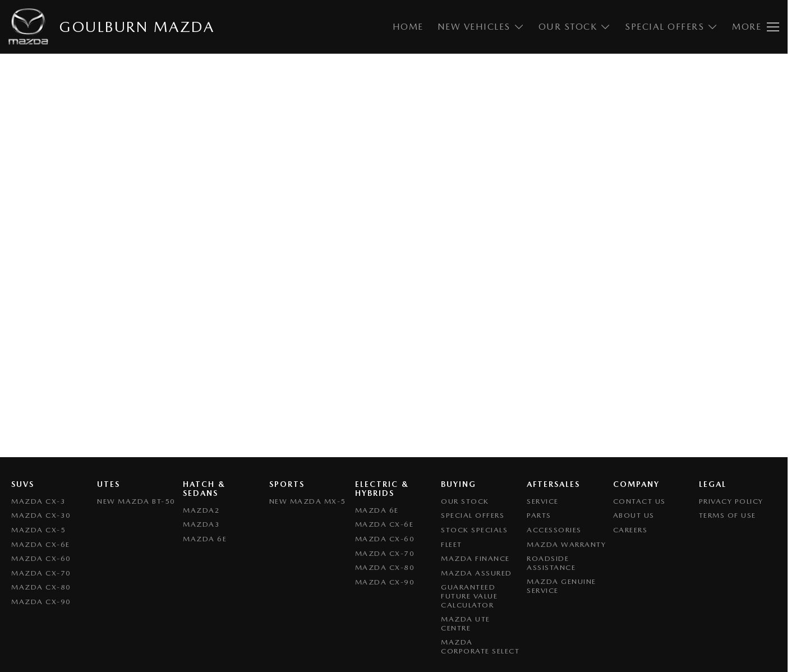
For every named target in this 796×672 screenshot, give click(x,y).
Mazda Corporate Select (480, 646)
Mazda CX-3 (38, 501)
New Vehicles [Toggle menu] (481, 27)
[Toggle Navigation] (756, 27)
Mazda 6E (205, 539)
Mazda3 (201, 524)
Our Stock (465, 501)
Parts (539, 515)
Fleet (452, 544)
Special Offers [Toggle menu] (671, 27)
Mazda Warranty (566, 544)
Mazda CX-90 (41, 602)
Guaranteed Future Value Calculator (469, 596)
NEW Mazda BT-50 (136, 501)
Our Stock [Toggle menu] (575, 27)
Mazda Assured (477, 573)
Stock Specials (474, 530)
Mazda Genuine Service (562, 586)
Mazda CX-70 (41, 573)
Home (408, 27)
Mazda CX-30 (41, 515)
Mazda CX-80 (41, 587)
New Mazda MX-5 (308, 501)
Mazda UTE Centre (466, 623)
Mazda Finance (475, 558)
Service (543, 501)
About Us (634, 515)
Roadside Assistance (551, 563)
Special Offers (473, 515)
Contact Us (639, 501)
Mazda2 (201, 510)
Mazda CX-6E (41, 544)
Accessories (554, 530)
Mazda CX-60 (41, 558)
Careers (631, 530)
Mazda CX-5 (38, 530)
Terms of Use (728, 515)
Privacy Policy (731, 501)
